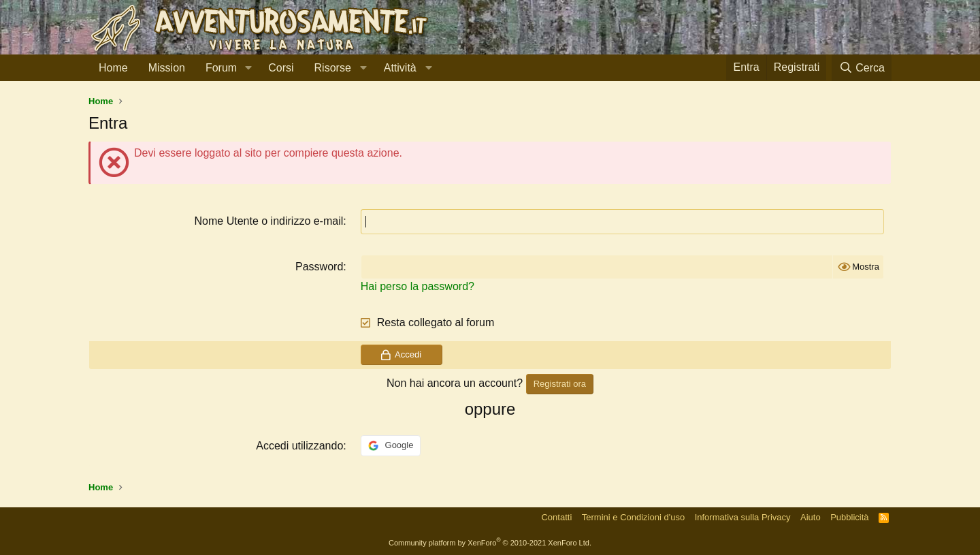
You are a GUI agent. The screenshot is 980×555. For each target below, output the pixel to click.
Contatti (556, 517)
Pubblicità (849, 517)
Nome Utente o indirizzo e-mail (269, 221)
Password (319, 267)
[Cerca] (862, 68)
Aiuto (811, 517)
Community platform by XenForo (490, 543)
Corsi (281, 68)
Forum (221, 68)
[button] (248, 68)
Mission (167, 68)
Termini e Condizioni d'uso (633, 517)
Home (113, 68)
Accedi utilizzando (299, 446)
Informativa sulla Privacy (743, 517)
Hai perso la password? (418, 286)
